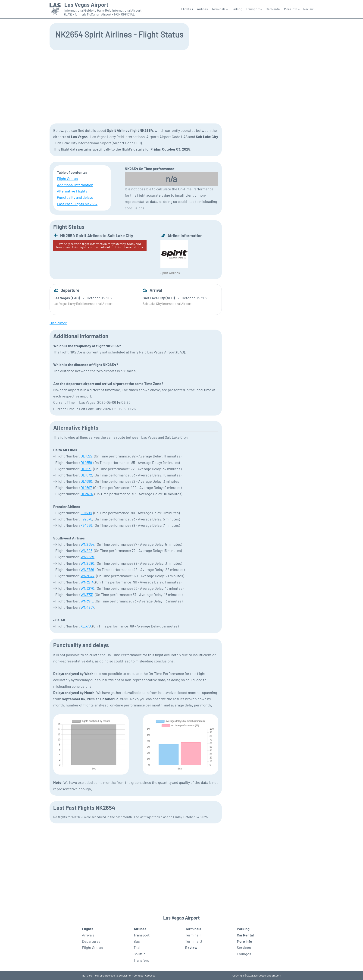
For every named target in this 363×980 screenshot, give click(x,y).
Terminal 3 (194, 941)
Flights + (187, 9)
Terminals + (220, 9)
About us (150, 975)
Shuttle (140, 954)
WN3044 (88, 576)
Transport (142, 935)
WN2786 (87, 569)
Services (244, 947)
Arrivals (88, 935)
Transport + (254, 9)
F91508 (86, 513)
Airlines (202, 9)
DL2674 (87, 494)
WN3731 (87, 594)
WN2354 (87, 544)
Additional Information (75, 185)
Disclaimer (125, 975)
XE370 (86, 626)
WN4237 (87, 607)
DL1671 (86, 469)
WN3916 (87, 601)
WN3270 (87, 588)
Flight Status (67, 178)
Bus (137, 941)
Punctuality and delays (75, 197)
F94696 (86, 525)
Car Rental (273, 9)
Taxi (137, 947)
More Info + (292, 9)
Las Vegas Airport (86, 5)
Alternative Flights (72, 191)
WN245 (86, 550)
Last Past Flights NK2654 (77, 204)
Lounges (244, 954)
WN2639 (87, 557)
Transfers (141, 960)
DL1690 (86, 481)
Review (308, 9)
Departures (91, 941)
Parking (237, 9)
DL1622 (86, 456)
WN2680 (87, 563)
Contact (138, 975)
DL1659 (86, 462)
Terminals (193, 929)
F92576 (86, 519)
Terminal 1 (193, 935)
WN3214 (87, 582)
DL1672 (86, 475)
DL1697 (86, 487)
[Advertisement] (181, 86)
